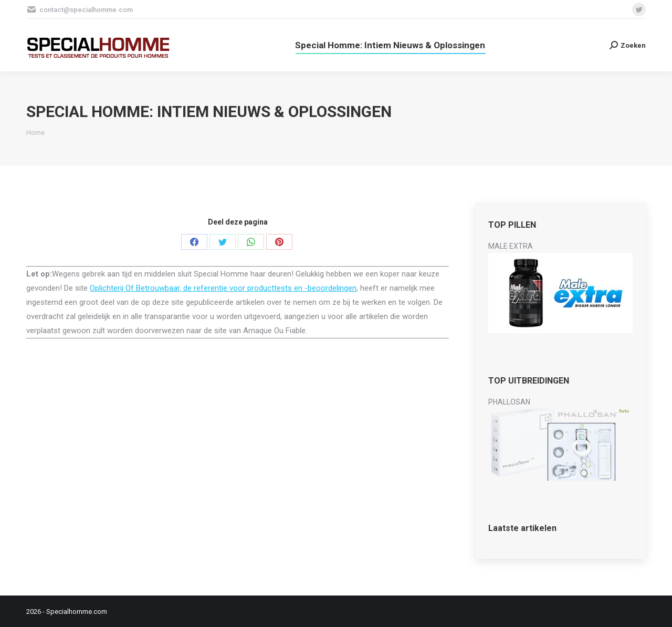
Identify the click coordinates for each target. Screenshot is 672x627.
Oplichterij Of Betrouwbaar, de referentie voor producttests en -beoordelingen (223, 288)
